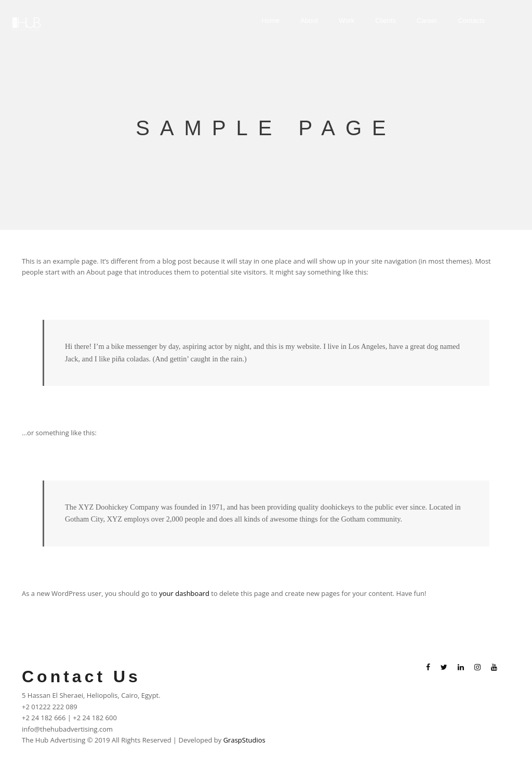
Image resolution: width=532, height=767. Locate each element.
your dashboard (184, 593)
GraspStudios (244, 740)
